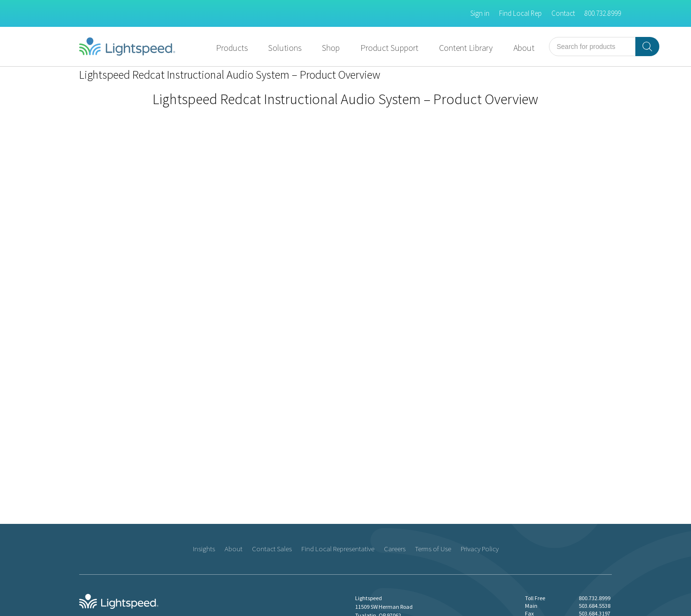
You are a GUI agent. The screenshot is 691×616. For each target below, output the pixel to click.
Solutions (285, 48)
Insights (204, 549)
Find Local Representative (338, 549)
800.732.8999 (603, 13)
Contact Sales (272, 549)
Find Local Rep (520, 13)
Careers (395, 549)
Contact (563, 13)
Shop (331, 48)
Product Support (389, 48)
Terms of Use (433, 549)
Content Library (466, 48)
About (524, 48)
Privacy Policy (480, 549)
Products (232, 48)
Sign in (480, 13)
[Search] (647, 47)
